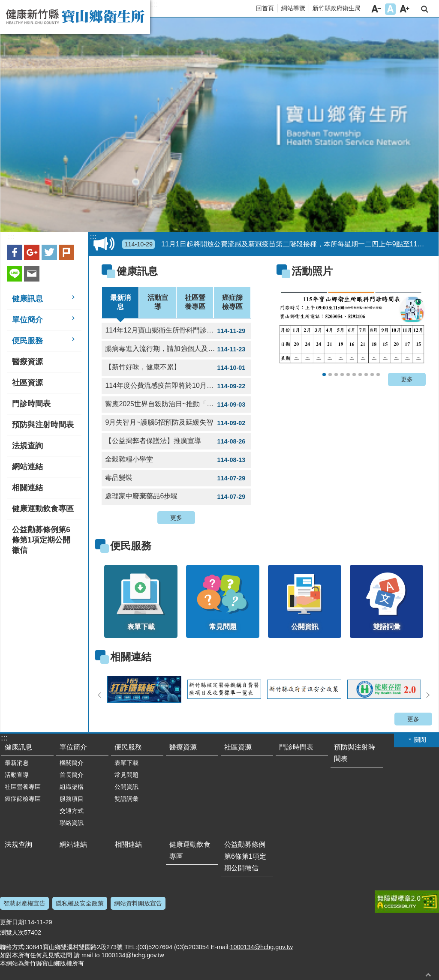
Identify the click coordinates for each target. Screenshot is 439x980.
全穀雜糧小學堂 (176, 460)
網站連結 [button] (27, 467)
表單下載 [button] (126, 763)
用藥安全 (366, 375)
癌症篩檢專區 (232, 302)
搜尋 (425, 9)
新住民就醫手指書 (378, 375)
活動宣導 (158, 302)
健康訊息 (137, 271)
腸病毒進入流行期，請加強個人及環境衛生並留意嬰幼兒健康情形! (178, 349)
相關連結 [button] (27, 488)
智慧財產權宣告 (24, 903)
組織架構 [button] (72, 787)
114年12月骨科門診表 (330, 375)
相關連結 (131, 657)
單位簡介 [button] (27, 320)
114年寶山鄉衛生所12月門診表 (336, 375)
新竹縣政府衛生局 (337, 8)
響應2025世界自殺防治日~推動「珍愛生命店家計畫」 (178, 405)
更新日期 (12, 922)
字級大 (404, 9)
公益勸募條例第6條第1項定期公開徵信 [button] (41, 540)
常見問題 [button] (126, 775)
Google (32, 252)
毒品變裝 (176, 478)
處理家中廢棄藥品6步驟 (176, 497)
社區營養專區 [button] (23, 787)
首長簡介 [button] (72, 775)
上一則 (99, 695)
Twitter (49, 252)
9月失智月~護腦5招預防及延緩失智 (176, 423)
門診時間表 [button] (31, 404)
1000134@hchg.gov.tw (261, 947)
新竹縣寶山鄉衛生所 (75, 17)
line (15, 274)
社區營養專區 (195, 302)
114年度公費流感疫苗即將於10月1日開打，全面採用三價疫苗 (178, 386)
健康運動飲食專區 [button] (43, 509)
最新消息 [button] (17, 763)
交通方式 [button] (72, 811)
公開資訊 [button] (126, 787)
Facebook (15, 252)
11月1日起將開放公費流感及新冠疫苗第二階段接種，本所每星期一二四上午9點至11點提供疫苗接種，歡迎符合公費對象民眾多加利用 (279, 244)
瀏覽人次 (12, 932)
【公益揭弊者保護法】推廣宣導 (176, 441)
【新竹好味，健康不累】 (176, 368)
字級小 (376, 9)
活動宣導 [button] (17, 775)
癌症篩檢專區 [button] (23, 799)
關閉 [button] (420, 740)
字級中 (390, 9)
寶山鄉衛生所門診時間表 (360, 375)
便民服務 (131, 546)
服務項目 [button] (72, 799)
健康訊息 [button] (27, 299)
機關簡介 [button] (72, 763)
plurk (66, 252)
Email (32, 274)
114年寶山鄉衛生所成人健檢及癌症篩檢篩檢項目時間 (354, 375)
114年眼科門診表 (348, 375)
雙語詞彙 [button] (126, 799)
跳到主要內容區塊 (5, 4)
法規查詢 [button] (27, 446)
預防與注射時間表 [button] (43, 425)
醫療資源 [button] (27, 362)
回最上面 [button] (428, 975)
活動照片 (312, 271)
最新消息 (120, 302)
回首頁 (265, 8)
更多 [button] (176, 518)
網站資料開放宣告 (138, 903)
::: (154, 4)
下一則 (428, 695)
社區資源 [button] (27, 383)
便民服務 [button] (27, 341)
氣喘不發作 (372, 375)
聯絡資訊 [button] (72, 823)
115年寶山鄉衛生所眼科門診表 (324, 375)
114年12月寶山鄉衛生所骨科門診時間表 (176, 331)
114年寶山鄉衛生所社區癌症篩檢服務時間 (342, 375)
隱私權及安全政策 (80, 903)
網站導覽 (293, 8)
